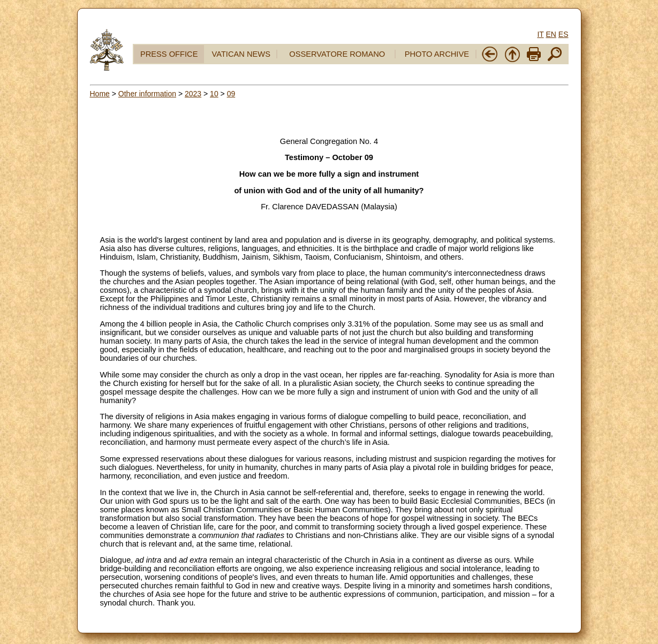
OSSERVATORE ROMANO (337, 54)
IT (540, 34)
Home (100, 94)
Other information (147, 94)
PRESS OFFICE (169, 54)
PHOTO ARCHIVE (437, 54)
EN (551, 34)
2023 (193, 94)
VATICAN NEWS (241, 54)
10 (214, 94)
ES (564, 34)
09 (231, 94)
